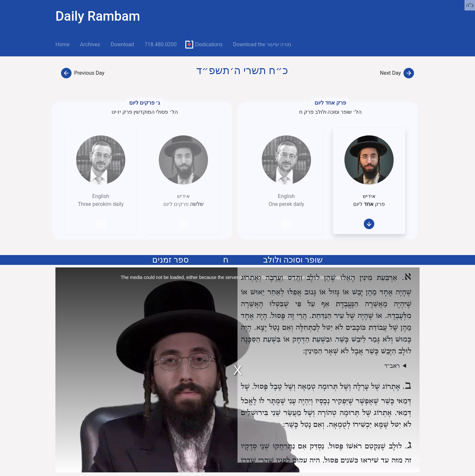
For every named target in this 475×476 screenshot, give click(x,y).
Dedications (209, 44)
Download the (262, 44)
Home (65, 44)
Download (122, 44)
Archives (90, 44)
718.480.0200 (160, 44)
